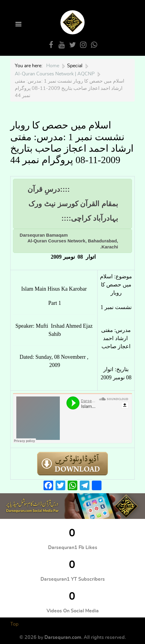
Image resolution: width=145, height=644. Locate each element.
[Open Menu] (18, 25)
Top (14, 624)
